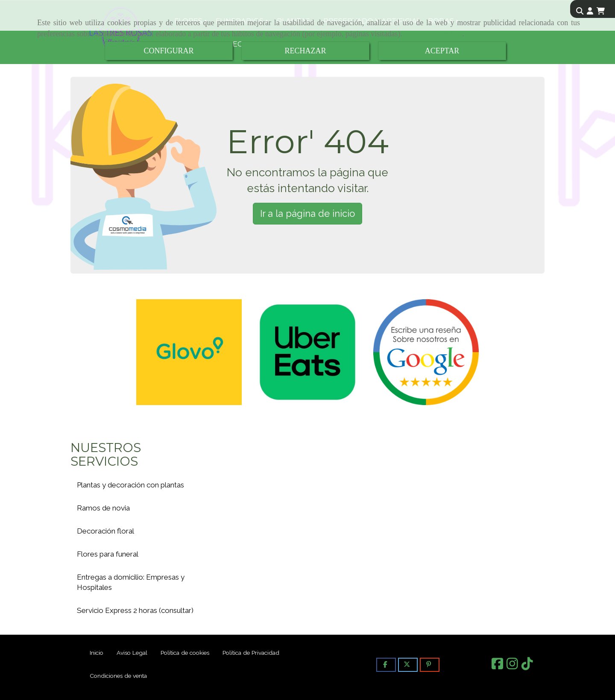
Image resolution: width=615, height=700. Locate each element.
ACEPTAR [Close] (442, 51)
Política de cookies (433, 34)
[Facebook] (497, 666)
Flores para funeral (108, 554)
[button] (590, 11)
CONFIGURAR (168, 51)
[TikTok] (527, 666)
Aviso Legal (132, 653)
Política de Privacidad (251, 653)
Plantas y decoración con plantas (130, 485)
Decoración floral (105, 531)
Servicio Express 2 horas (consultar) (135, 610)
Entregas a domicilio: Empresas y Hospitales (131, 582)
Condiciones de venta (118, 676)
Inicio (97, 653)
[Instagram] (512, 666)
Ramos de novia (103, 508)
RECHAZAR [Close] (305, 51)
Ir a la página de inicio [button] (307, 213)
